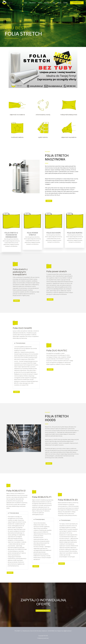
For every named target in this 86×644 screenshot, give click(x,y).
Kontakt (65, 3)
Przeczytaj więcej (20, 343)
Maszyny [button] (47, 3)
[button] (50, 3)
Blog (54, 3)
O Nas (25, 3)
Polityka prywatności (43, 638)
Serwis (40, 3)
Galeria (59, 3)
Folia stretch (32, 3)
